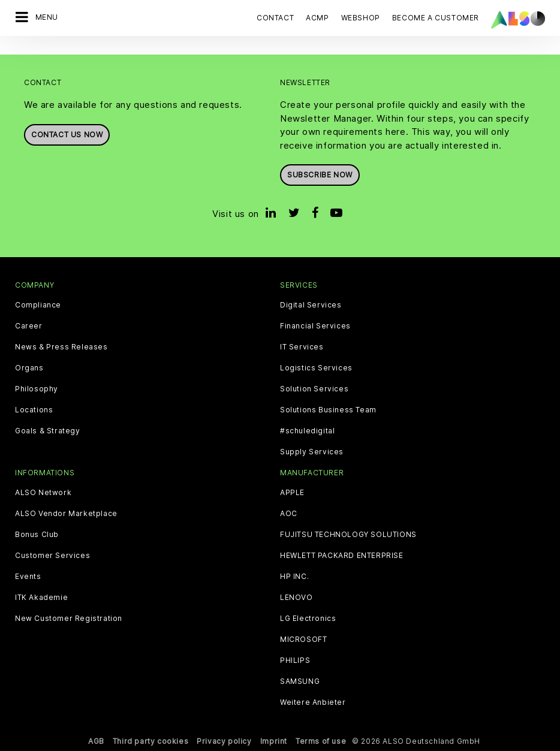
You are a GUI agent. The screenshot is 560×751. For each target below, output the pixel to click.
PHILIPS (295, 660)
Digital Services (311, 305)
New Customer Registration (69, 619)
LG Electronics (308, 619)
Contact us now (67, 135)
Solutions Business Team (328, 410)
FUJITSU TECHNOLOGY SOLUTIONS (348, 535)
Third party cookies (150, 741)
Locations (34, 410)
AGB (96, 741)
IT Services (302, 347)
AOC (289, 514)
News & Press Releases (61, 347)
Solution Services (314, 389)
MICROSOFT (303, 640)
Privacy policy (224, 741)
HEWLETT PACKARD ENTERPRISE (342, 556)
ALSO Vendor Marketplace (66, 514)
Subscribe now (320, 175)
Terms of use (321, 741)
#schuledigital (307, 431)
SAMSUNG (300, 681)
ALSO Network (43, 493)
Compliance (38, 305)
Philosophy (37, 389)
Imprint (274, 741)
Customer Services (52, 556)
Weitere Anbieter (313, 702)
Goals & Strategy (48, 431)
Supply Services (312, 452)
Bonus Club (37, 535)
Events (28, 577)
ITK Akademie (41, 598)
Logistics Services (316, 368)
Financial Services (315, 326)
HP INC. (294, 577)
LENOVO (296, 598)
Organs (29, 368)
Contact (275, 18)
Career (29, 326)
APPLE (292, 493)
